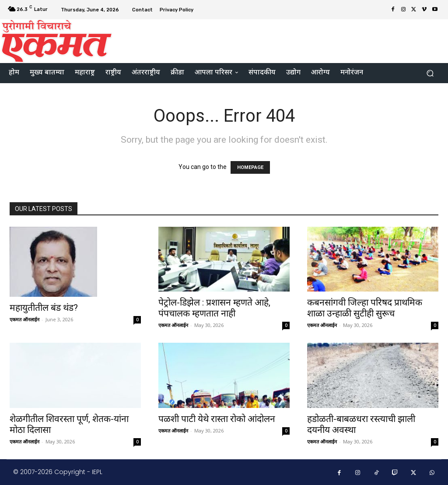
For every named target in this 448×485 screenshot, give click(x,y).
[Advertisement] (277, 40)
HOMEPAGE (250, 167)
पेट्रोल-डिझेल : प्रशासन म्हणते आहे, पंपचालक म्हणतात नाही (214, 308)
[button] (430, 73)
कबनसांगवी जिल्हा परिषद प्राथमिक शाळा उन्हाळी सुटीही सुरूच (365, 308)
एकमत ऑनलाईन (24, 319)
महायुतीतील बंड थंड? (44, 308)
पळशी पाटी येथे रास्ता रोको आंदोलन (217, 419)
